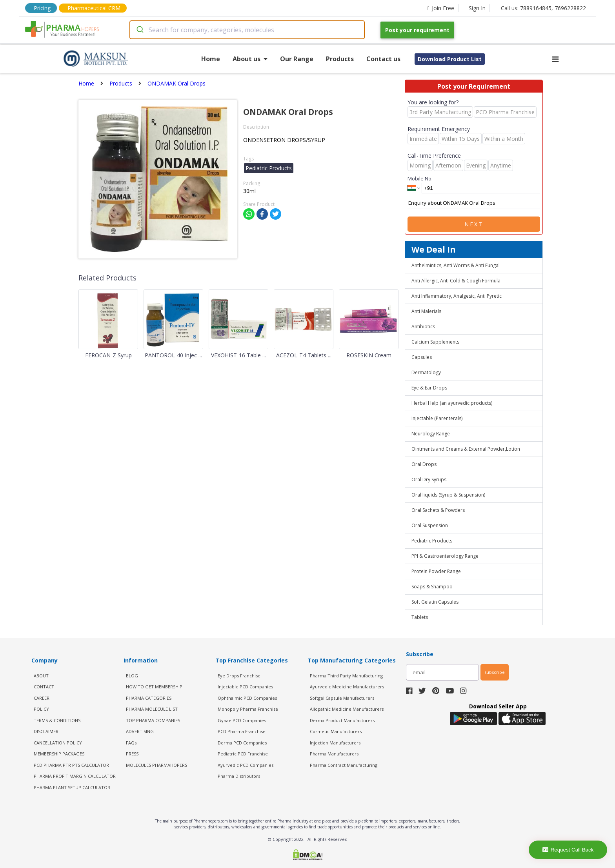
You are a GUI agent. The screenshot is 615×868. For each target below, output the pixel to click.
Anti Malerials (426, 311)
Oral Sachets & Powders (438, 510)
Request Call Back (568, 850)
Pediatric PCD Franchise (243, 754)
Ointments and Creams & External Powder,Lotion (466, 449)
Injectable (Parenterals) (437, 418)
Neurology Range (431, 434)
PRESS (132, 754)
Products (340, 59)
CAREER (42, 698)
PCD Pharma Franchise (242, 731)
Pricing (42, 8)
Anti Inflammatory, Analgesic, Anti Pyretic (457, 296)
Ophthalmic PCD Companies (247, 698)
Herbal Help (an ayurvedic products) (452, 403)
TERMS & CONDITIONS (57, 720)
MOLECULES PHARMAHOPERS (156, 765)
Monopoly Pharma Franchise (248, 709)
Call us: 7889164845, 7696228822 (543, 8)
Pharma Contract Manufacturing (344, 765)
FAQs (131, 743)
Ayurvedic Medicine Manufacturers (347, 687)
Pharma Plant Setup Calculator (72, 787)
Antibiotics (423, 327)
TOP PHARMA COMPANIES (153, 720)
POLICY (41, 709)
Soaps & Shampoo (432, 587)
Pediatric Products (432, 541)
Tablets (420, 617)
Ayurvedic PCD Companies (246, 765)
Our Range (297, 59)
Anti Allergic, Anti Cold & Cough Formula (456, 281)
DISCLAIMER (46, 731)
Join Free (441, 8)
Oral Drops (424, 464)
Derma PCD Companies (242, 743)
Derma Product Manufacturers (342, 720)
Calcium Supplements (435, 342)
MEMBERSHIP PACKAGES (59, 754)
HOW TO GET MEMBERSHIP (154, 687)
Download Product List (450, 59)
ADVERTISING (140, 731)
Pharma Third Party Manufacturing (346, 676)
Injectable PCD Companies (245, 687)
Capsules (422, 357)
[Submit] (139, 30)
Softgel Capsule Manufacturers (342, 698)
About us (250, 59)
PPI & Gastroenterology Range (445, 556)
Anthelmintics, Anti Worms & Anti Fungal (456, 265)
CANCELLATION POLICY (58, 743)
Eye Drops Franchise (239, 676)
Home (211, 59)
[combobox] (247, 30)
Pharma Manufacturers (334, 754)
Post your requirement (417, 30)
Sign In (477, 8)
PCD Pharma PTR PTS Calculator (71, 765)
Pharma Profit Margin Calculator (75, 776)
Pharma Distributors (239, 776)
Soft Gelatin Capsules (435, 602)
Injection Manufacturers (335, 743)
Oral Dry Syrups (429, 479)
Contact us (383, 59)
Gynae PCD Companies (242, 720)
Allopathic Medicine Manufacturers (347, 709)
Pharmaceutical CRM (94, 8)
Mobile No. (420, 178)
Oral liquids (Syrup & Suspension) (448, 495)
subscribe (495, 672)
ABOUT (41, 676)
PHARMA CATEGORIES (149, 698)
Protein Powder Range (436, 571)
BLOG (132, 676)
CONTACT (44, 687)
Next (474, 224)
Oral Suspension (430, 525)
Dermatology (426, 372)
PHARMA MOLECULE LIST (152, 709)
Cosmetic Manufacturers (336, 731)
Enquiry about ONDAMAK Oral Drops (474, 203)
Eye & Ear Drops (429, 388)
